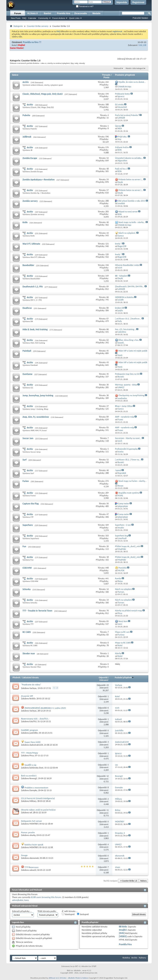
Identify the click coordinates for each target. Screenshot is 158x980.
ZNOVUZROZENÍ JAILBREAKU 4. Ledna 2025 (45, 708)
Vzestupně (68, 914)
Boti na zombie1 (29, 776)
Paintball (27, 351)
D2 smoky (119, 105)
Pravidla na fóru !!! (32, 42)
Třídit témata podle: (47, 911)
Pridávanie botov (123, 94)
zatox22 (33, 870)
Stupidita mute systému (129, 493)
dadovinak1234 (36, 745)
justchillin (34, 733)
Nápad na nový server (128, 212)
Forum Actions (59, 18)
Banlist (47, 13)
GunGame (27, 374)
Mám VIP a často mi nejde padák (133, 351)
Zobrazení (104, 680)
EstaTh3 (33, 721)
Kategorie (18, 26)
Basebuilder (28, 265)
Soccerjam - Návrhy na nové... (128, 438)
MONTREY (34, 824)
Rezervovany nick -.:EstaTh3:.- (35, 719)
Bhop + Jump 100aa (124, 406)
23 (107, 685)
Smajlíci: (123, 930)
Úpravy (118, 126)
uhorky (32, 835)
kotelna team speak (34, 845)
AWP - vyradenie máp (125, 417)
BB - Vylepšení (121, 276)
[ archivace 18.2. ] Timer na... (128, 460)
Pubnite (26, 115)
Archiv (26, 82)
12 (107, 776)
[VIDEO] (123, 936)
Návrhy (118, 653)
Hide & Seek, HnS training (35, 329)
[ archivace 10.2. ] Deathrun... (128, 319)
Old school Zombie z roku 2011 (132, 201)
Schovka (27, 589)
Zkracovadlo (81, 13)
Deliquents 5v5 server (32, 821)
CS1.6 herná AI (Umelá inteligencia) (38, 798)
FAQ (24, 18)
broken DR (120, 308)
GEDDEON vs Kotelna (124, 297)
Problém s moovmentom (36, 788)
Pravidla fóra (64, 13)
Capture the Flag (31, 504)
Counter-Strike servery (38, 26)
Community (43, 18)
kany (27, 900)
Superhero (28, 525)
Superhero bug (122, 536)
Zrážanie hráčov (122, 147)
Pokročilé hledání (140, 18)
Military (33, 801)
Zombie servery (30, 201)
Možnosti (117, 68)
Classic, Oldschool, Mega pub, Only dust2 (43, 94)
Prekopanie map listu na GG (127, 374)
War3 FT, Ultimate (31, 244)
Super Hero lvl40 (32, 742)
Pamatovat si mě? (85, 6)
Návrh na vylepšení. (127, 233)
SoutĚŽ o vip (30, 765)
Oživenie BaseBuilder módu (127, 265)
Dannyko (33, 790)
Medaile (96, 13)
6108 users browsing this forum (46, 897)
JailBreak (27, 137)
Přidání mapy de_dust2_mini (128, 546)
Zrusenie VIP (27, 696)
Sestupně (83, 914)
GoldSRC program (30, 730)
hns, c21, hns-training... (125, 329)
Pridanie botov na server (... (131, 179)
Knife (25, 222)
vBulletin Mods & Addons (78, 978)
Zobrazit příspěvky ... (22, 911)
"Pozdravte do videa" (31, 685)
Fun (24, 546)
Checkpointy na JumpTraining (131, 395)
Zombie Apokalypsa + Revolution (39, 180)
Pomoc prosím (28, 832)
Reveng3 (33, 778)
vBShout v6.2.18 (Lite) (57, 978)
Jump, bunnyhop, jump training (38, 395)
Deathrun (27, 308)
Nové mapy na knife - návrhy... (132, 222)
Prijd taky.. (123, 137)
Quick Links (74, 18)
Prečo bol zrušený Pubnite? (127, 115)
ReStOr (32, 699)
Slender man (29, 653)
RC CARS (27, 632)
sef (31, 813)
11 (107, 810)
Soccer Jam (28, 438)
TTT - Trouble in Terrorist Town (37, 611)
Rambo (118, 578)
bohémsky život (36, 768)
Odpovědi (103, 678)
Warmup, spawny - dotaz (126, 385)
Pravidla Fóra (125, 944)
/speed (118, 470)
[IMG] (122, 933)
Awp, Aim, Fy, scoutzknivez (36, 417)
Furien (26, 481)
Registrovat (138, 2)
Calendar (32, 18)
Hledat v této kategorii (135, 68)
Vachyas (33, 688)
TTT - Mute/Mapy (30, 753)
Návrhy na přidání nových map (129, 611)
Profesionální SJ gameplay (126, 449)
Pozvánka (123, 568)
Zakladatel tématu (30, 678)
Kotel (14, 45)
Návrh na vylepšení (123, 589)
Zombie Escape (30, 158)
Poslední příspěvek (124, 678)
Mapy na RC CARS (123, 643)
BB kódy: (123, 927)
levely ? (118, 244)
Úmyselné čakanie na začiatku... (129, 158)
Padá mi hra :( (121, 169)
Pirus (32, 756)
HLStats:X (32, 13)
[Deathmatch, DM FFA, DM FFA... (130, 287)
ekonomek (34, 858)
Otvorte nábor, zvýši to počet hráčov (38, 810)
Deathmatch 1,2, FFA (33, 287)
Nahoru (143, 881)
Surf (25, 460)
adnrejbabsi (18, 900)
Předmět (16, 678)
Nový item (123, 621)
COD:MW (27, 568)
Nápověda (122, 2)
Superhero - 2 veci (123, 525)
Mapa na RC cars (122, 632)
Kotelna (126, 958)
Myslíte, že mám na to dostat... (132, 82)
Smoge (24, 855)
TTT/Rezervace (32, 867)
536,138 (142, 45)
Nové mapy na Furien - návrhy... (133, 481)
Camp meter (124, 504)
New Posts (16, 18)
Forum (18, 13)
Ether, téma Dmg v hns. (129, 340)
